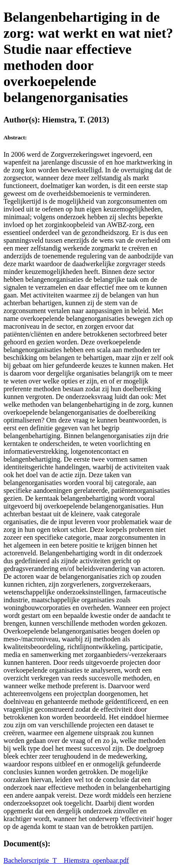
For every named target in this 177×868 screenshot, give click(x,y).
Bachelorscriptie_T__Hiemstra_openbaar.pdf (66, 860)
